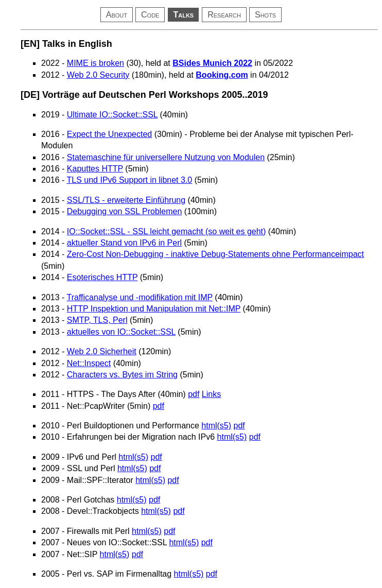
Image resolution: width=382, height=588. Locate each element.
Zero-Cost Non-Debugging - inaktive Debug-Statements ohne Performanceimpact (215, 254)
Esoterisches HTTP (102, 277)
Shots (265, 15)
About (117, 15)
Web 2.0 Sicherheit (102, 351)
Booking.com (222, 75)
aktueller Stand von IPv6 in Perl (124, 243)
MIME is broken (95, 63)
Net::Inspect (89, 363)
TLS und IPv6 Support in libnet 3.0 (130, 180)
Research (224, 15)
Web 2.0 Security (98, 75)
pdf (194, 394)
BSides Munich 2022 (212, 63)
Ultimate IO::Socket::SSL (112, 115)
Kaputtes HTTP (95, 169)
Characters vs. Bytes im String (122, 375)
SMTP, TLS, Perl (97, 320)
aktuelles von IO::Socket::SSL (121, 332)
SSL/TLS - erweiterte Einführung (126, 200)
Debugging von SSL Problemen (125, 211)
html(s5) (216, 426)
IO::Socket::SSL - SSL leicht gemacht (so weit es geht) (167, 231)
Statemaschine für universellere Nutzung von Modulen (166, 157)
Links (211, 394)
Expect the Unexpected (109, 134)
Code (150, 15)
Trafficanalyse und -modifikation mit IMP (140, 297)
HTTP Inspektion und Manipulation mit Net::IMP (154, 309)
